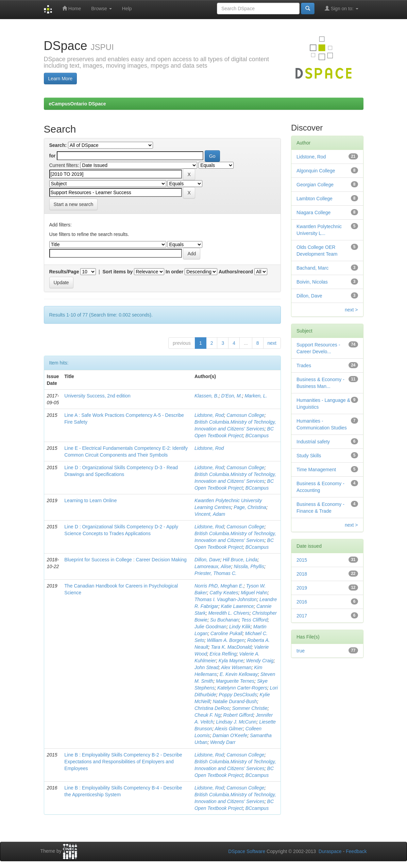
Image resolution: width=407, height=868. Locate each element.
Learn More (61, 79)
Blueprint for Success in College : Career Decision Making (125, 560)
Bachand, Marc (312, 268)
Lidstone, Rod (209, 415)
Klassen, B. (207, 396)
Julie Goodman (210, 627)
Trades (304, 365)
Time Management (316, 470)
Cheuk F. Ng (208, 715)
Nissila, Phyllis (249, 566)
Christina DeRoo (212, 708)
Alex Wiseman (236, 667)
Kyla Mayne (231, 661)
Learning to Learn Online (90, 500)
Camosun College (245, 415)
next (272, 343)
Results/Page (64, 272)
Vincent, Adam (210, 514)
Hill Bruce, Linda (240, 560)
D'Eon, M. (232, 396)
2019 (302, 588)
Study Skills (309, 456)
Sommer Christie (250, 708)
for (53, 156)
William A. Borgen (226, 640)
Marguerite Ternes (235, 681)
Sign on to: (342, 8)
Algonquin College (316, 171)
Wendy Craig (260, 661)
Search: (58, 145)
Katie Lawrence (238, 606)
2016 (302, 602)
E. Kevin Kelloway (239, 674)
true (301, 651)
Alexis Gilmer (228, 729)
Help (127, 8)
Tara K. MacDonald (231, 647)
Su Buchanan (224, 620)
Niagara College (313, 212)
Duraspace (330, 851)
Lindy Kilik (240, 627)
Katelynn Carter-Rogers (242, 688)
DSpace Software (247, 851)
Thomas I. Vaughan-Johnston (226, 599)
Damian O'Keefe (230, 735)
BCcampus (257, 436)
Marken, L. (256, 396)
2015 (302, 560)
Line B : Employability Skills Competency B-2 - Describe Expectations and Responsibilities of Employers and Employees (123, 762)
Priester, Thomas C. (216, 573)
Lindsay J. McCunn (236, 722)
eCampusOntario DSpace (78, 104)
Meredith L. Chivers (229, 613)
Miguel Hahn (254, 593)
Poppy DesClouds (238, 695)
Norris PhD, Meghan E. (219, 586)
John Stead (207, 667)
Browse (101, 8)
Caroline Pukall (226, 633)
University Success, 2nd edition (97, 396)
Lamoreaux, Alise (213, 566)
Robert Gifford (238, 715)
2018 (302, 574)
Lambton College (315, 199)
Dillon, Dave (207, 560)
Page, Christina (250, 507)
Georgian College (315, 185)
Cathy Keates (224, 593)
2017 (302, 616)
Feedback (356, 851)
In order (174, 272)
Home (72, 8)
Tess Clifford (255, 620)
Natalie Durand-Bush (235, 701)
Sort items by (118, 272)
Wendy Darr (223, 742)
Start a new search (74, 204)
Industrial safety (313, 442)
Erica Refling (223, 654)
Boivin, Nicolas (312, 282)
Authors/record (236, 272)
